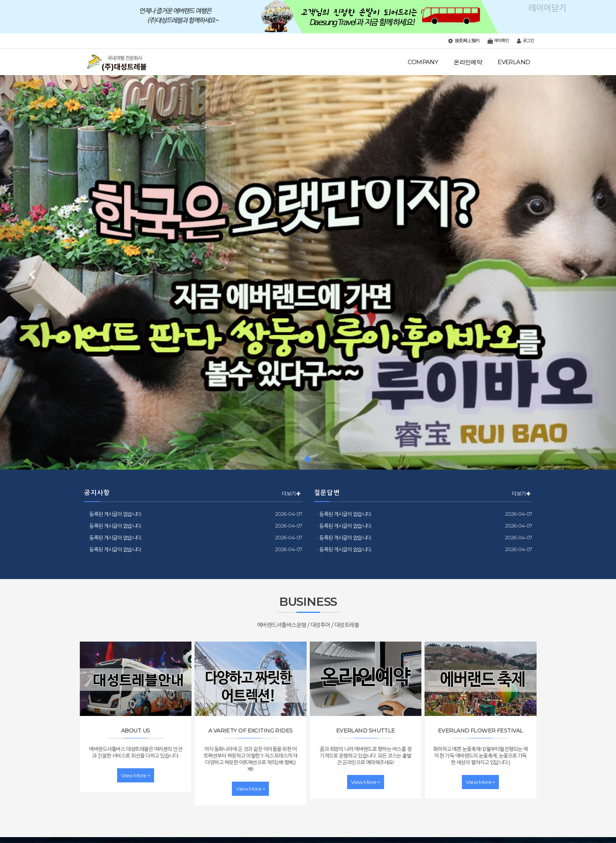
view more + (136, 775)
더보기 (291, 494)
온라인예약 (468, 62)
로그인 (526, 41)
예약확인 (498, 41)
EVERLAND (514, 62)
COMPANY (423, 62)
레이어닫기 (606, 10)
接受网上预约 (464, 41)
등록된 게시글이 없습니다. (116, 514)
